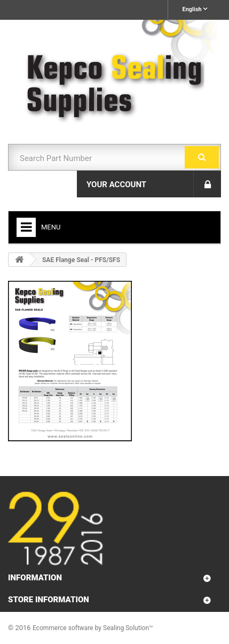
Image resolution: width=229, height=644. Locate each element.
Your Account (116, 185)
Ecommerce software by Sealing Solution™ (93, 628)
